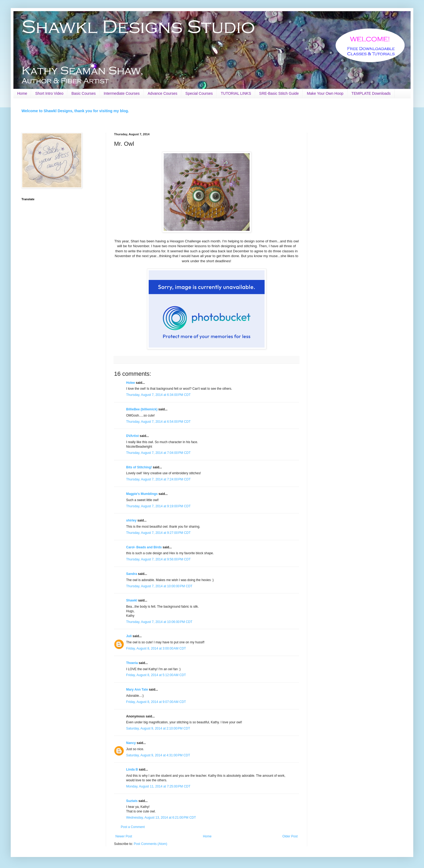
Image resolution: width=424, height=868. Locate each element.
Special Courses (199, 93)
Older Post (290, 836)
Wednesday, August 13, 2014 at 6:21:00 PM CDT (161, 818)
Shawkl (132, 600)
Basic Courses (83, 93)
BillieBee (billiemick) (142, 409)
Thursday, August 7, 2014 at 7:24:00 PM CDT (158, 479)
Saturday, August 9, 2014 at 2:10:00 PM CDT (158, 728)
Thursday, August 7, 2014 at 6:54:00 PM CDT (158, 422)
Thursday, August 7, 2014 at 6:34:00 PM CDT (158, 395)
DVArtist (132, 436)
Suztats (132, 801)
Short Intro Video (49, 93)
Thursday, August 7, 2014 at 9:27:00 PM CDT (158, 533)
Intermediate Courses (122, 93)
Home (22, 93)
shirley (131, 520)
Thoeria (132, 663)
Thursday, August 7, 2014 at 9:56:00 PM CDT (158, 559)
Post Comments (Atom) (150, 844)
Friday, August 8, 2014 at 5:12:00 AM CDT (156, 675)
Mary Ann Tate (137, 690)
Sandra (132, 574)
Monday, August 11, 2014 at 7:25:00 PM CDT (158, 786)
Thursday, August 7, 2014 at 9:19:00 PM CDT (158, 506)
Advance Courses (162, 93)
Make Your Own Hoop (325, 93)
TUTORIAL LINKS (236, 93)
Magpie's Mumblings (142, 494)
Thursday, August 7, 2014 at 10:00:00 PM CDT (159, 586)
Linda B (132, 769)
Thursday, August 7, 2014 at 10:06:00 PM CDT (159, 622)
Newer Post (124, 836)
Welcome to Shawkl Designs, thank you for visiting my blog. (75, 111)
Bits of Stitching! (139, 467)
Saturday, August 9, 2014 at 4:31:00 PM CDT (158, 755)
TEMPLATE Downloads (371, 93)
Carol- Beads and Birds (144, 547)
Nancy (131, 743)
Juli (129, 636)
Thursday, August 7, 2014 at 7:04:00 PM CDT (158, 453)
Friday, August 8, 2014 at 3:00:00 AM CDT (156, 648)
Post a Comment (133, 827)
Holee (131, 383)
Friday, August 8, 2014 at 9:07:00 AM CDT (156, 702)
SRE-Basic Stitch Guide (279, 93)
